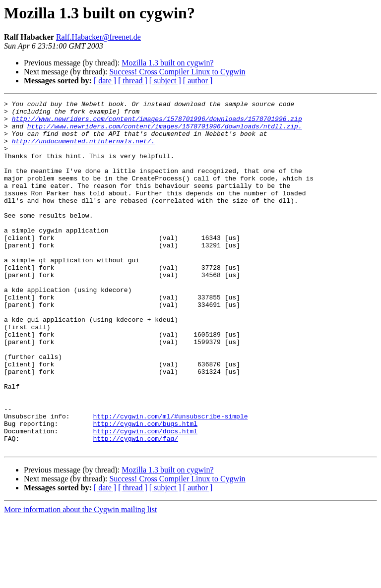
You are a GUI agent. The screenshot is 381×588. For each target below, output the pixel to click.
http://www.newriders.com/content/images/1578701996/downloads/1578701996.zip (157, 123)
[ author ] (198, 81)
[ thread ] (133, 81)
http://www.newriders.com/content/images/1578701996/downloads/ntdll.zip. (165, 132)
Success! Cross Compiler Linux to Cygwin (177, 72)
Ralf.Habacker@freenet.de (98, 37)
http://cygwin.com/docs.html (145, 498)
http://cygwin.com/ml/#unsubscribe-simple (170, 480)
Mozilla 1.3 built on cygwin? (167, 63)
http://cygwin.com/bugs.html (145, 489)
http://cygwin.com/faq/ (135, 507)
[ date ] (105, 81)
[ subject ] (165, 81)
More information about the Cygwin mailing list (80, 579)
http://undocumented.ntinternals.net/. (84, 150)
